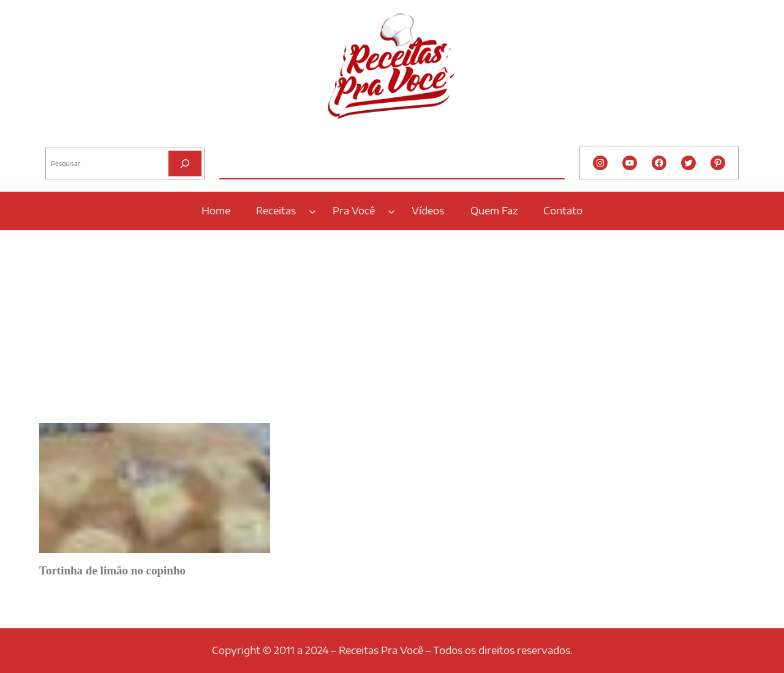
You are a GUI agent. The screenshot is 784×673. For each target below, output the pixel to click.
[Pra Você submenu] (391, 211)
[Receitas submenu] (312, 211)
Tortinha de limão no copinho (112, 570)
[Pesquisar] (185, 163)
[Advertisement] (392, 323)
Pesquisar (62, 138)
